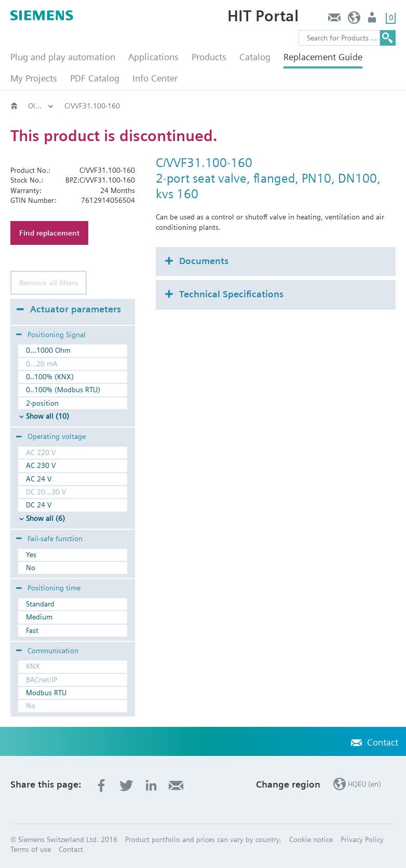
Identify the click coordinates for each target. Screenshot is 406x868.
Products (209, 57)
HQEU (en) (354, 20)
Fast (32, 630)
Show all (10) (48, 416)
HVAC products (52, 106)
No (31, 568)
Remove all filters (49, 283)
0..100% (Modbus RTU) (63, 390)
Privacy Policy (362, 839)
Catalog (255, 57)
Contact (334, 20)
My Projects (34, 78)
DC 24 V (39, 505)
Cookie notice (311, 839)
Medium (39, 617)
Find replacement (49, 233)
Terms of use (31, 849)
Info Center (155, 78)
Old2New (112, 106)
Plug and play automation (63, 57)
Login (373, 20)
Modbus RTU (46, 693)
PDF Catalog (95, 78)
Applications (153, 57)
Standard (40, 604)
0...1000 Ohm (48, 350)
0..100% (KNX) (50, 377)
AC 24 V (39, 479)
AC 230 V (41, 465)
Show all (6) (45, 518)
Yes (31, 555)
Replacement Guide (323, 57)
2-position (42, 403)
